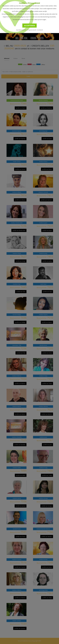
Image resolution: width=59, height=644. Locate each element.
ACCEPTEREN (30, 26)
